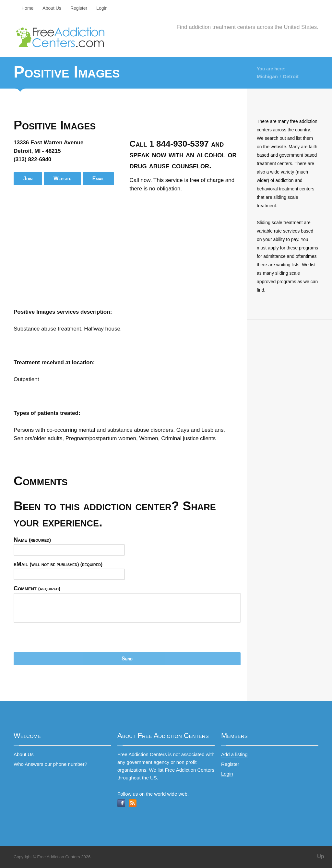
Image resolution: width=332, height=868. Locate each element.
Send (127, 659)
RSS (133, 803)
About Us (52, 8)
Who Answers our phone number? (50, 764)
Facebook (121, 803)
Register (79, 8)
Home (27, 8)
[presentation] (63, 640)
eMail (58, 564)
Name (32, 540)
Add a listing (234, 754)
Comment (37, 588)
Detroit (291, 76)
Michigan (267, 76)
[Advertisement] (127, 247)
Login (102, 8)
